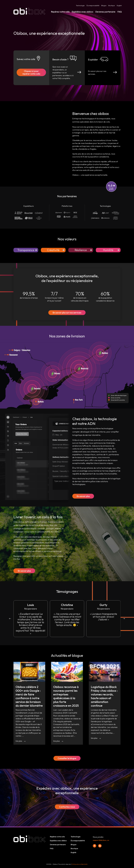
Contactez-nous (67, 807)
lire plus (19, 741)
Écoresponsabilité (93, 6)
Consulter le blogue (67, 758)
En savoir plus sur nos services (67, 313)
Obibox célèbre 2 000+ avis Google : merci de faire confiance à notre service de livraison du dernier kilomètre (29, 696)
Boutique (112, 6)
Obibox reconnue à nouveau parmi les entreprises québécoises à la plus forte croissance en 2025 (66, 696)
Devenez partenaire (105, 12)
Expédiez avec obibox (82, 12)
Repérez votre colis (60, 12)
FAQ (120, 12)
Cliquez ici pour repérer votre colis (31, 72)
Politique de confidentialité (79, 864)
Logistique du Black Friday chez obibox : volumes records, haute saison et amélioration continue (104, 696)
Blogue (104, 6)
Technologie (80, 6)
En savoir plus (83, 496)
